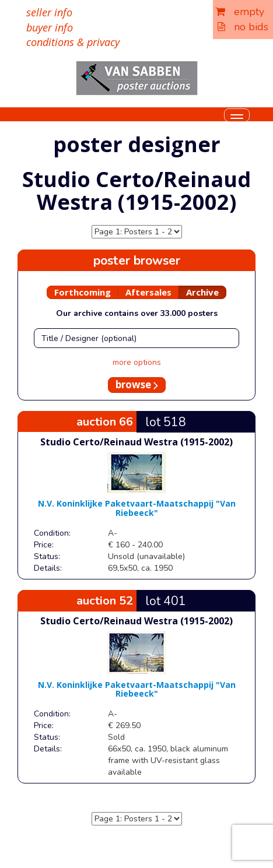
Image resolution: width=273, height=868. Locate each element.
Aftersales (148, 292)
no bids (243, 27)
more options (137, 362)
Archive (202, 292)
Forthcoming (83, 292)
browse (137, 384)
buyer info (50, 27)
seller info (49, 12)
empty (240, 12)
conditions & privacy (73, 42)
